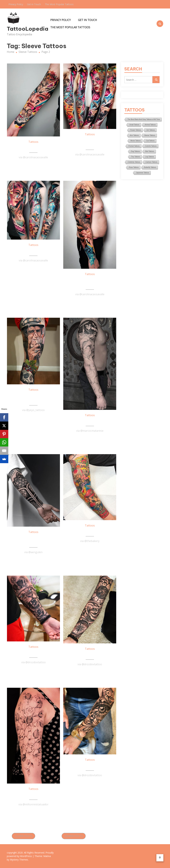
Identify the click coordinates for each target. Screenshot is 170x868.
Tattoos (33, 142)
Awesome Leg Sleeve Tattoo (33, 398)
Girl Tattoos (151, 130)
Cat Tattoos (150, 141)
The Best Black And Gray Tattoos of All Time (144, 119)
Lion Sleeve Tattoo (33, 653)
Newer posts (74, 836)
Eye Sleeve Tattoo (90, 766)
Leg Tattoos (150, 157)
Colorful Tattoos (151, 146)
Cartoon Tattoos (151, 162)
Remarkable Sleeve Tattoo (90, 282)
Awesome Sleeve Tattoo (90, 421)
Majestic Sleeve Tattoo (90, 655)
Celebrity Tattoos (134, 162)
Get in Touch (34, 4)
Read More (33, 166)
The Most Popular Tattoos (59, 4)
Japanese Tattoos (142, 173)
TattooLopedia (24, 29)
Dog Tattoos (135, 151)
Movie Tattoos (136, 141)
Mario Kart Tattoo (90, 531)
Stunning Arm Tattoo (33, 148)
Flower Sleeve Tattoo (33, 795)
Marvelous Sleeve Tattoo (33, 251)
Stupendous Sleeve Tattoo (90, 143)
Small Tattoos (134, 125)
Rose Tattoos (134, 167)
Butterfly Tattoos (150, 167)
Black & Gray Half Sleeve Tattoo (33, 540)
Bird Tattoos (150, 151)
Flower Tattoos (136, 130)
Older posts (23, 836)
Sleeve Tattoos (150, 135)
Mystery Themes (19, 860)
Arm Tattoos (134, 135)
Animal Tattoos (150, 125)
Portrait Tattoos (134, 146)
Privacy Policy (16, 4)
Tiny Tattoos (135, 157)
